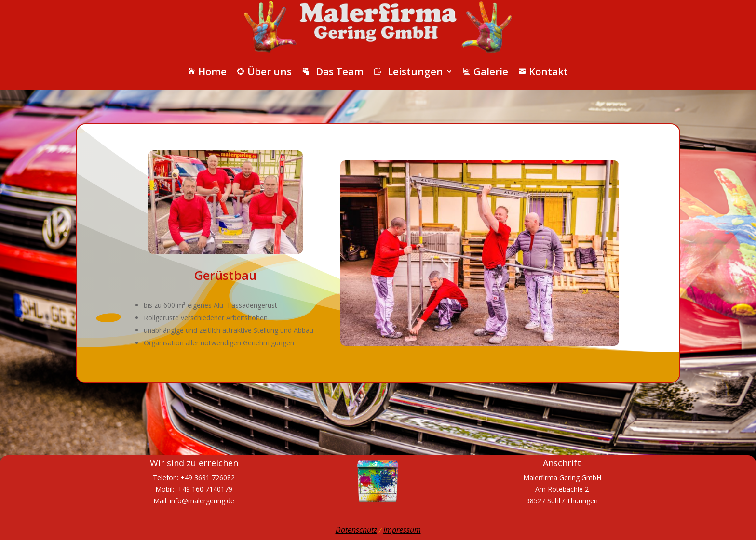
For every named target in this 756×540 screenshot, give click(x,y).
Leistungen (409, 71)
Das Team (333, 71)
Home (207, 71)
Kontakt (543, 71)
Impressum (402, 530)
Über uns (264, 71)
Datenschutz (356, 530)
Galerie (486, 71)
